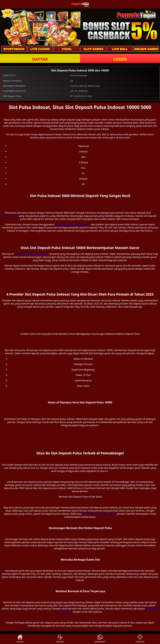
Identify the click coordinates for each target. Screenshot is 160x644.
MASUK (20, 639)
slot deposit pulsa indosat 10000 (73, 224)
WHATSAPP (100, 639)
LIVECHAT (140, 639)
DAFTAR (40, 59)
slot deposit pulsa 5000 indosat (99, 514)
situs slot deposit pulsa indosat (31, 254)
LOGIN (120, 59)
